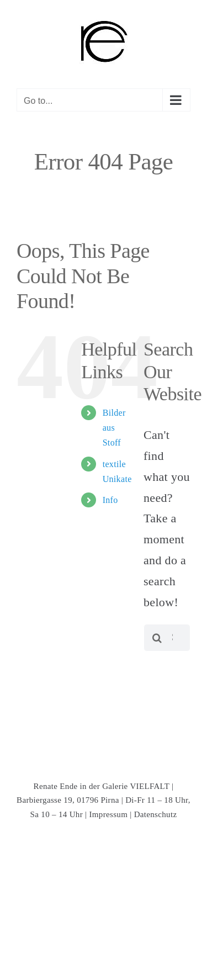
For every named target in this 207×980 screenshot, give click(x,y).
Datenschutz (156, 814)
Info (110, 500)
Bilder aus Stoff (114, 428)
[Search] (157, 638)
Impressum (109, 814)
